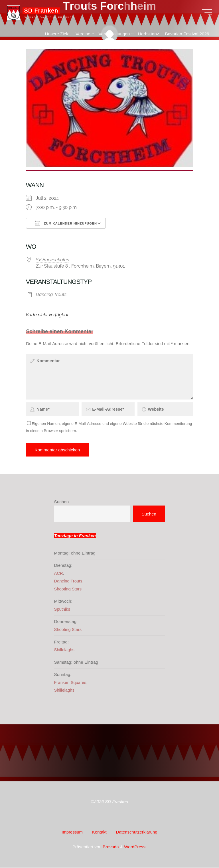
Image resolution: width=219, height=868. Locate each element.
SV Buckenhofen (53, 259)
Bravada (110, 848)
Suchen (62, 504)
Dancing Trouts (51, 295)
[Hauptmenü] (205, 14)
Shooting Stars (68, 591)
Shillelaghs (65, 652)
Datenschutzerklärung (137, 834)
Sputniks (62, 612)
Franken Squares (71, 685)
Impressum (71, 834)
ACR (59, 576)
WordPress (135, 848)
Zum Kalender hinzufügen (66, 223)
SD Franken (43, 12)
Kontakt (99, 834)
